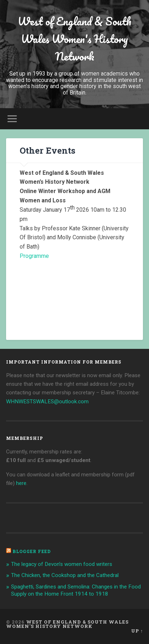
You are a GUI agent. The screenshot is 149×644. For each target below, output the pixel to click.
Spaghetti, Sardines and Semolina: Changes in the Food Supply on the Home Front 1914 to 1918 (76, 590)
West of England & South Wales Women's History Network (74, 39)
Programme (34, 256)
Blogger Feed (32, 551)
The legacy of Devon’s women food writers (62, 564)
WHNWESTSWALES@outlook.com (47, 402)
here (21, 483)
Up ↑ (137, 631)
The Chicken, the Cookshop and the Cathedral (65, 575)
